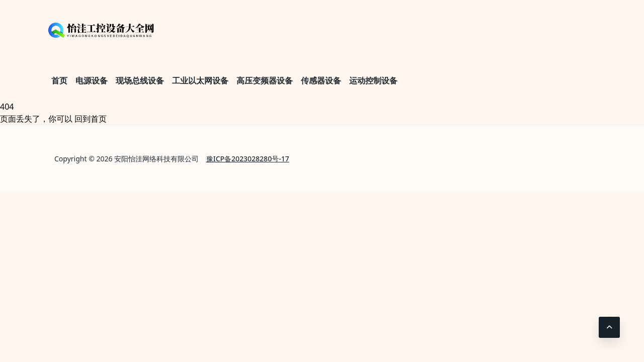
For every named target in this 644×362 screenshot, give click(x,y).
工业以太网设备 (200, 80)
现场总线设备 (140, 80)
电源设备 (92, 80)
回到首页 (91, 119)
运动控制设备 (373, 80)
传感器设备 (321, 80)
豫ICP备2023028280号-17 (248, 159)
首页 (59, 80)
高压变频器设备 (265, 80)
